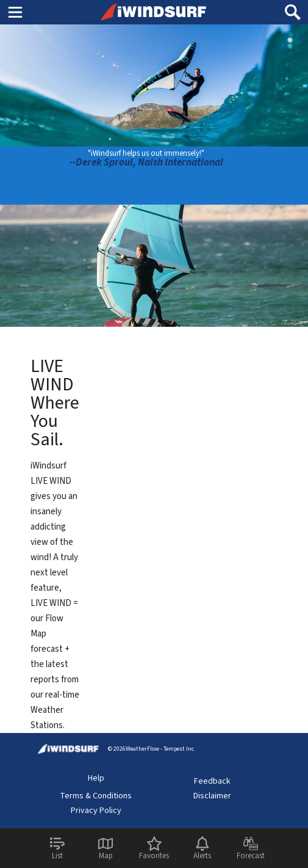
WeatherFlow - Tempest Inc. (160, 749)
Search (293, 8)
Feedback (212, 781)
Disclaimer (212, 796)
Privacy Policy (96, 811)
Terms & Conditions (96, 796)
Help (96, 778)
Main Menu (15, 12)
